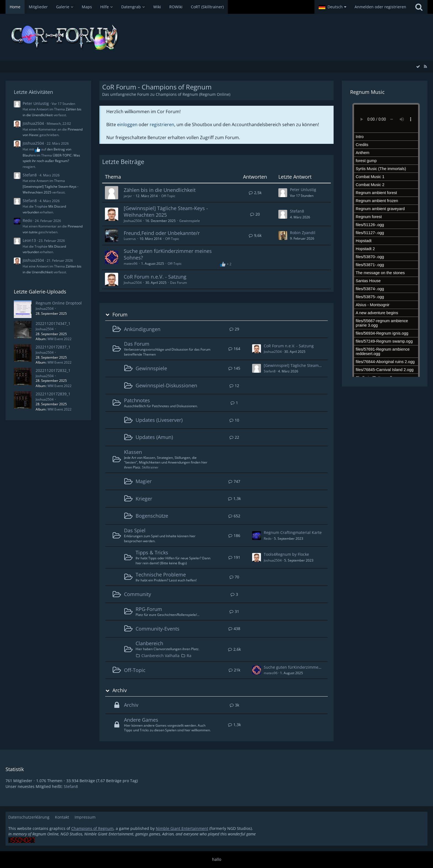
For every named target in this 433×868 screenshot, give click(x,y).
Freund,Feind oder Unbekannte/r (162, 233)
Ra (189, 656)
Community (138, 594)
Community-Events (158, 629)
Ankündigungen (142, 329)
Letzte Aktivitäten (33, 92)
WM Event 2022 (60, 339)
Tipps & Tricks (152, 552)
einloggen (127, 125)
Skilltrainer (150, 467)
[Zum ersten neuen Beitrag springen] (257, 349)
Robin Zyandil (303, 233)
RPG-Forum (149, 609)
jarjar (128, 196)
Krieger (144, 499)
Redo (27, 220)
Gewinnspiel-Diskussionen (166, 385)
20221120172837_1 (53, 347)
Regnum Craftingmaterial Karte (293, 532)
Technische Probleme (161, 575)
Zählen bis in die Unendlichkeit (160, 190)
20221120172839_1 (53, 394)
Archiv (120, 690)
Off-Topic (168, 196)
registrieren (162, 125)
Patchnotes (137, 400)
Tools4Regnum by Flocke (286, 554)
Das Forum (179, 283)
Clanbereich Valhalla (160, 656)
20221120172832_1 (53, 370)
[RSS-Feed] (425, 66)
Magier (144, 481)
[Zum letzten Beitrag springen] (283, 193)
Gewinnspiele (190, 221)
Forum (120, 315)
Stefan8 (30, 175)
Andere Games (141, 720)
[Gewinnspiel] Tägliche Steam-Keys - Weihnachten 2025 (166, 211)
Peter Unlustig (36, 103)
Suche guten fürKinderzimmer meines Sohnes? (168, 254)
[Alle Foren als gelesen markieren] (418, 66)
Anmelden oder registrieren (380, 7)
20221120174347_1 (53, 323)
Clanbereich (149, 643)
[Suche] (419, 7)
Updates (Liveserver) (159, 420)
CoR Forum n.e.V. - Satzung (155, 277)
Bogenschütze (152, 516)
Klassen (133, 452)
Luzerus (130, 239)
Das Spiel (135, 530)
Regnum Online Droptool (59, 303)
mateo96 (131, 264)
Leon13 (29, 240)
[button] (332, 7)
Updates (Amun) (154, 437)
